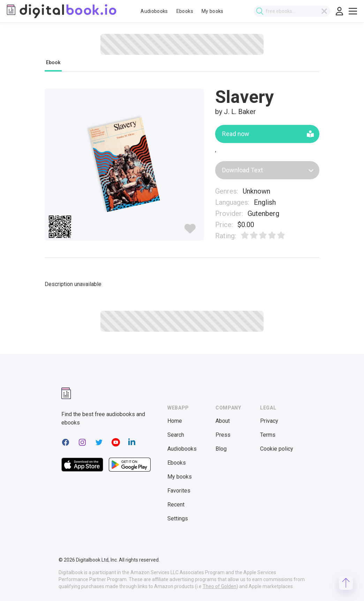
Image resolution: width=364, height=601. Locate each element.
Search (176, 435)
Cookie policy (277, 449)
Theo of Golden (219, 586)
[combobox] (292, 11)
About (223, 421)
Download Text (268, 170)
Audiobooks (154, 11)
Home (175, 421)
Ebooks (185, 11)
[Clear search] (324, 11)
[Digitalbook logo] (61, 11)
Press (223, 435)
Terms (268, 435)
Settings (178, 519)
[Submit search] (260, 11)
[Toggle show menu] (353, 11)
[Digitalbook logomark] (66, 393)
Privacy (269, 421)
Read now (268, 134)
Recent (176, 505)
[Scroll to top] (346, 583)
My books (213, 11)
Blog (221, 449)
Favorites (179, 491)
